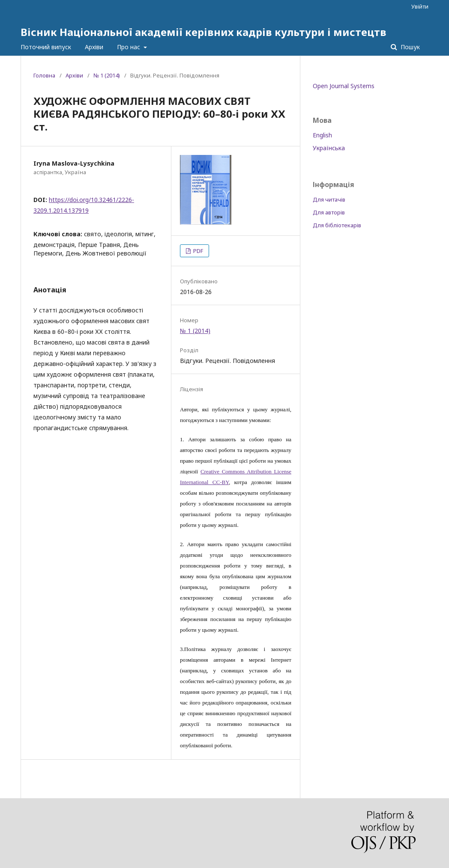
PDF (198, 251)
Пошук (409, 47)
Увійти (420, 6)
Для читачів (329, 199)
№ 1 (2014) (107, 75)
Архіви (94, 47)
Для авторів (329, 212)
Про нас (129, 47)
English (322, 135)
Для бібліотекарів (337, 225)
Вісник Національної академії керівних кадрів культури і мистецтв (204, 32)
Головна (44, 75)
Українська (329, 148)
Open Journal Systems (344, 86)
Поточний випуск (46, 47)
